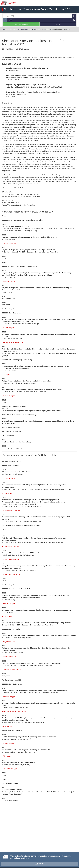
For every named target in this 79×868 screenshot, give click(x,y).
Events (12, 29)
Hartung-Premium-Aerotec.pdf (12, 343)
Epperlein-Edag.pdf (9, 697)
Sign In (58, 24)
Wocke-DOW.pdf (8, 328)
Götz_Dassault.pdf (8, 642)
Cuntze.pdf (6, 375)
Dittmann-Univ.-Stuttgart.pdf (12, 669)
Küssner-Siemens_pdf (10, 769)
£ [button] (6, 21)
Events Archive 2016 (42, 29)
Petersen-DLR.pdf (8, 396)
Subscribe (40, 864)
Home (4, 29)
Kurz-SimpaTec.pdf (9, 478)
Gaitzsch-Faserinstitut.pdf (11, 510)
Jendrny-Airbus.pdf (9, 281)
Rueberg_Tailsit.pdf (9, 743)
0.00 (10, 20)
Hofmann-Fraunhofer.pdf (11, 546)
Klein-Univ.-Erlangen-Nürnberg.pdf (14, 712)
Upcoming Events (25, 29)
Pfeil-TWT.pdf (7, 756)
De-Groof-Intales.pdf (9, 656)
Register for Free (21, 24)
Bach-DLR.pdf (7, 726)
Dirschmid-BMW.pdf (9, 243)
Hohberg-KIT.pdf (8, 493)
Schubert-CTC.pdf (8, 604)
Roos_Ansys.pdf (8, 616)
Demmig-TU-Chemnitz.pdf (11, 574)
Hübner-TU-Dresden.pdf (10, 559)
